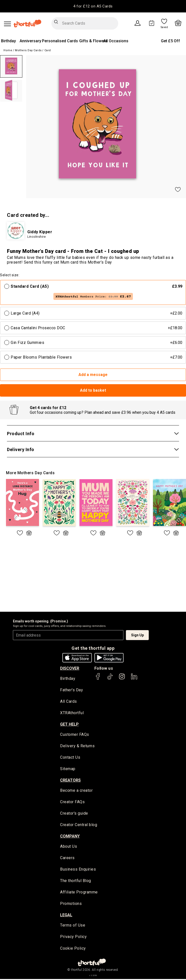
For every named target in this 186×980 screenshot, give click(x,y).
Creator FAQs (72, 803)
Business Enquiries (78, 870)
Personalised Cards (60, 41)
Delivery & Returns (77, 746)
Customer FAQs (75, 735)
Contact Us (70, 758)
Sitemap (68, 770)
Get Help (69, 724)
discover (70, 668)
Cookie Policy (73, 949)
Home (8, 50)
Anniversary (30, 41)
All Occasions (116, 41)
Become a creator (76, 791)
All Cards (69, 702)
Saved (164, 27)
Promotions (71, 905)
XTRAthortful (72, 713)
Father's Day (72, 690)
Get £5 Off (170, 41)
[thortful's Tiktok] (110, 679)
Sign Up (137, 635)
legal (66, 916)
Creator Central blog (79, 825)
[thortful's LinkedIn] (134, 679)
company (70, 837)
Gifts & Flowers (93, 41)
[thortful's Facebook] (98, 679)
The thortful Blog (76, 882)
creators (70, 781)
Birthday (8, 41)
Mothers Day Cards (28, 50)
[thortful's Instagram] (122, 679)
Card (48, 50)
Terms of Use (73, 926)
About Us (69, 847)
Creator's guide (74, 814)
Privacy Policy (73, 938)
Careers (67, 859)
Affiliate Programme (79, 893)
